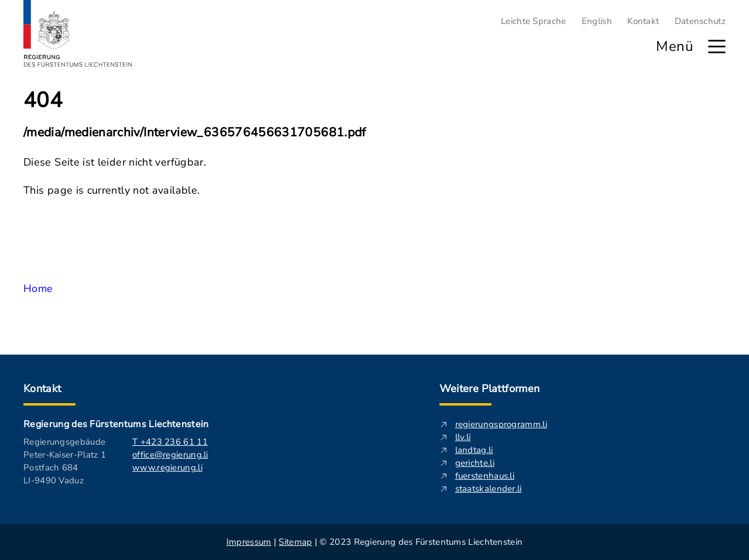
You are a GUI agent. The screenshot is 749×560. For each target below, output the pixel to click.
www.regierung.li (167, 468)
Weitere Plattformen (490, 389)
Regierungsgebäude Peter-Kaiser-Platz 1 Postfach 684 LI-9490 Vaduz (65, 461)
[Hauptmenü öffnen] (717, 47)
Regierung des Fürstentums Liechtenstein (116, 424)
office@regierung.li (170, 455)
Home (38, 288)
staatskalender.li (489, 489)
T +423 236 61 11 (170, 442)
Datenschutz (700, 21)
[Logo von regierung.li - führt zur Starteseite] (78, 33)
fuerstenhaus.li (485, 476)
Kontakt (643, 21)
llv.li (463, 437)
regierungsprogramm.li (501, 424)
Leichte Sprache (534, 21)
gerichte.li (475, 463)
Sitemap (295, 542)
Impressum (249, 542)
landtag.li (474, 450)
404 (43, 101)
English (597, 21)
